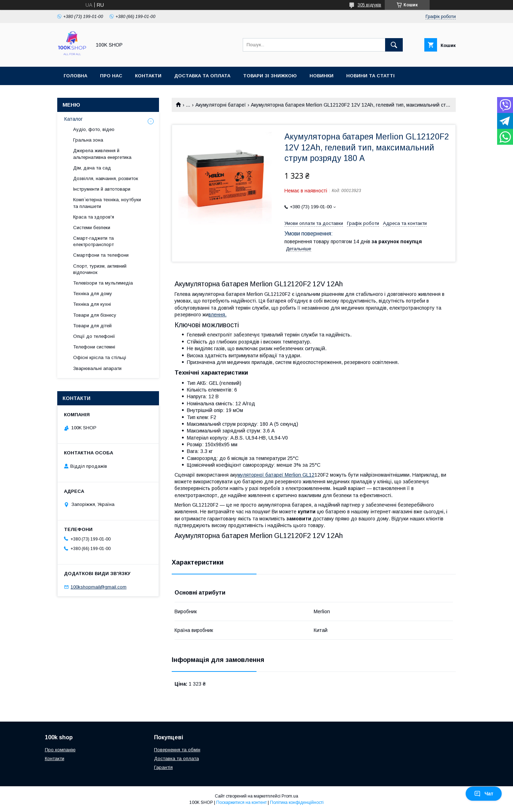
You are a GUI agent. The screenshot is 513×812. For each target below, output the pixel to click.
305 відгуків (369, 5)
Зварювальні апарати (97, 368)
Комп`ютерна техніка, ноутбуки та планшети (107, 203)
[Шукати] (394, 45)
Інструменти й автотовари (102, 189)
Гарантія (163, 767)
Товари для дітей (92, 326)
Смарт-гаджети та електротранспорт (93, 241)
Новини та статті (370, 76)
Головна (75, 76)
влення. (217, 315)
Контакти (148, 76)
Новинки (322, 76)
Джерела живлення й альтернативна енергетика (102, 154)
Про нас (111, 76)
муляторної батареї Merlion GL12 (276, 475)
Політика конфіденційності (297, 802)
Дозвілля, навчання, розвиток (106, 178)
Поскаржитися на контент (241, 802)
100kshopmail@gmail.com (99, 587)
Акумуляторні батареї (221, 105)
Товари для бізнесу (95, 315)
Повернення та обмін (177, 750)
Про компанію (60, 750)
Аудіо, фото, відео (94, 129)
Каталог (73, 119)
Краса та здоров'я (94, 217)
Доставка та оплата (202, 76)
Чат (484, 794)
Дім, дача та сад (92, 168)
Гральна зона (88, 140)
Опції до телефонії (94, 336)
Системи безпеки (92, 228)
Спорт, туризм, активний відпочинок (100, 269)
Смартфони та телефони (101, 255)
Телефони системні (94, 347)
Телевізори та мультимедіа (103, 283)
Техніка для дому (93, 294)
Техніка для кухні (92, 304)
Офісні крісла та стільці (100, 357)
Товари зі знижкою (270, 76)
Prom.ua (290, 796)
